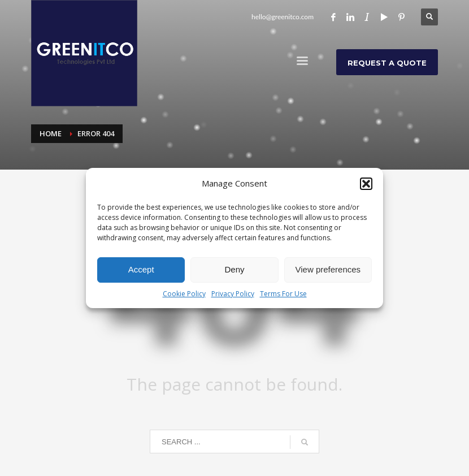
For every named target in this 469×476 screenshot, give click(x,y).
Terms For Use (283, 294)
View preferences (328, 269)
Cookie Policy (184, 294)
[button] (366, 184)
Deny (234, 269)
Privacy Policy (233, 294)
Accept (141, 269)
